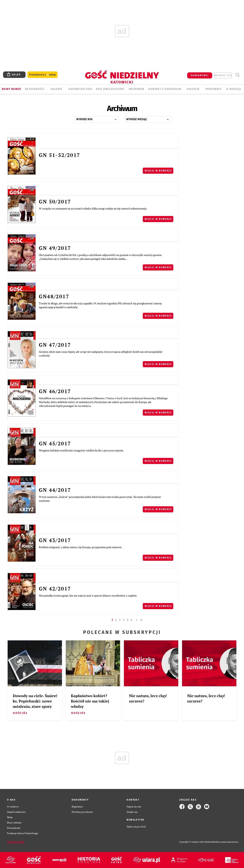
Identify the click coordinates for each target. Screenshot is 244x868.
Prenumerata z (43, 75)
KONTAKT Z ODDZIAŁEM (165, 89)
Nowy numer (12, 89)
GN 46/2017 (55, 391)
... (100, 118)
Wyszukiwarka (237, 75)
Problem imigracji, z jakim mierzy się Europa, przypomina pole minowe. (81, 547)
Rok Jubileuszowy (110, 89)
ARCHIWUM (136, 89)
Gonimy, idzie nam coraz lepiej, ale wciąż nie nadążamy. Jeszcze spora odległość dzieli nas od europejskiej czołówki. (101, 354)
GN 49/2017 (55, 248)
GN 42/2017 (55, 589)
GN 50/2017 (55, 202)
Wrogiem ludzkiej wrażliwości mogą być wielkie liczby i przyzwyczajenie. (81, 450)
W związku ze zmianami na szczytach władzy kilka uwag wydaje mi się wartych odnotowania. (93, 208)
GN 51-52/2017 (59, 155)
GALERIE (57, 89)
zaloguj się (223, 75)
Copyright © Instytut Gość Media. (195, 842)
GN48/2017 (54, 296)
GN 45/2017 (55, 443)
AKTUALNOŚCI (35, 89)
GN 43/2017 (55, 540)
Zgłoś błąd (16, 842)
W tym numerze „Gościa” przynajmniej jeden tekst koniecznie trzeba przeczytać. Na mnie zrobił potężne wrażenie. (100, 499)
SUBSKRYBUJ (200, 75)
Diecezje (193, 89)
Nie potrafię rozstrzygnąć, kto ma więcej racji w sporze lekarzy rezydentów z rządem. (88, 596)
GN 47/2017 (55, 345)
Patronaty (213, 89)
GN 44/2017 (55, 490)
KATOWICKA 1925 (80, 89)
